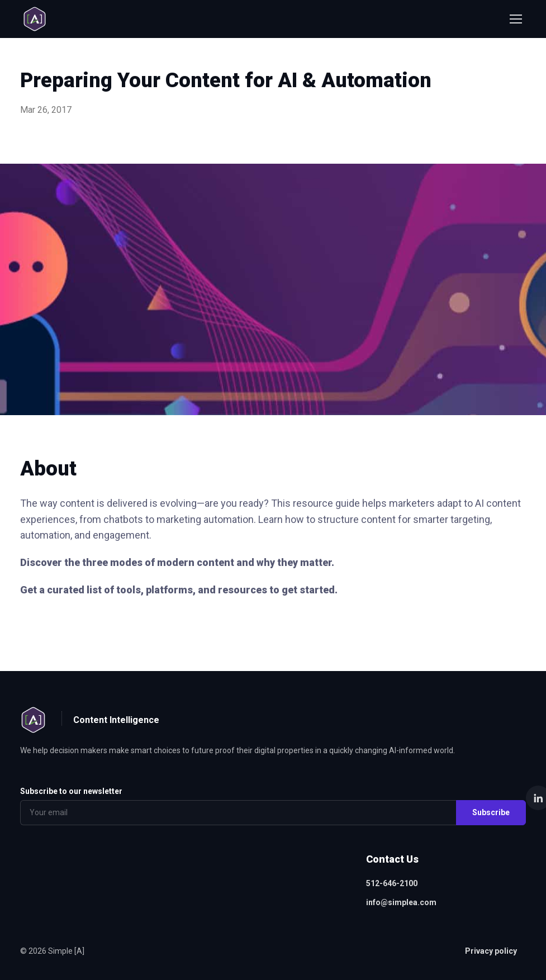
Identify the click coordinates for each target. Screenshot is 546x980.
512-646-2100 (392, 883)
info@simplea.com (401, 902)
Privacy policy (491, 951)
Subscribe (491, 812)
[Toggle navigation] (515, 19)
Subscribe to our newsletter (71, 791)
